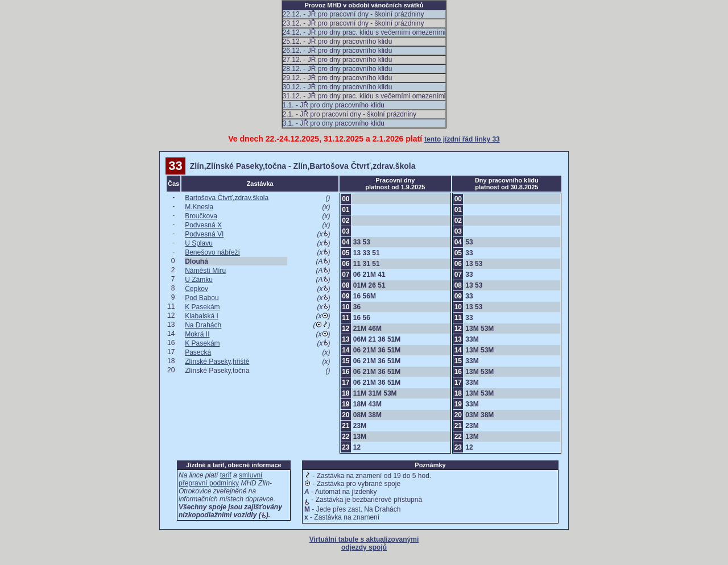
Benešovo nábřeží (212, 252)
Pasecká (198, 352)
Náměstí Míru (205, 271)
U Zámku (199, 280)
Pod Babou (202, 298)
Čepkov (197, 289)
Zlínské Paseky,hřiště (217, 362)
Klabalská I (202, 316)
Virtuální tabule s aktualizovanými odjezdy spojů (364, 543)
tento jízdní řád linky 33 (462, 139)
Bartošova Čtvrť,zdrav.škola (227, 198)
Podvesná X (203, 225)
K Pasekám (202, 307)
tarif (226, 475)
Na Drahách (203, 325)
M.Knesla (199, 207)
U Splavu (199, 243)
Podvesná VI (204, 234)
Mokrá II (197, 334)
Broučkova (201, 216)
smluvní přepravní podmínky (220, 479)
